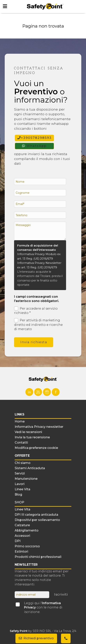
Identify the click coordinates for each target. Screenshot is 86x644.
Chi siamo (23, 463)
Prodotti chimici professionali (38, 557)
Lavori (20, 484)
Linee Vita (22, 489)
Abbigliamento (27, 530)
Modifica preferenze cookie (36, 448)
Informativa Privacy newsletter (39, 427)
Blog (18, 494)
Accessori (22, 536)
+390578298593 (34, 138)
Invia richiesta (34, 342)
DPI (18, 541)
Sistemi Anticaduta (30, 468)
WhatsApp (34, 146)
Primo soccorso (27, 546)
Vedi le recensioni (28, 432)
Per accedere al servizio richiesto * (36, 311)
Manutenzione (26, 479)
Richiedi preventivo (36, 638)
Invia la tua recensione (32, 437)
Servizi (20, 473)
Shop (19, 502)
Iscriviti (61, 594)
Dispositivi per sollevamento (37, 520)
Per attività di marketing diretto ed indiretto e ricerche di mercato (38, 325)
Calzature (22, 525)
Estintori (21, 552)
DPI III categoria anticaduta (36, 515)
